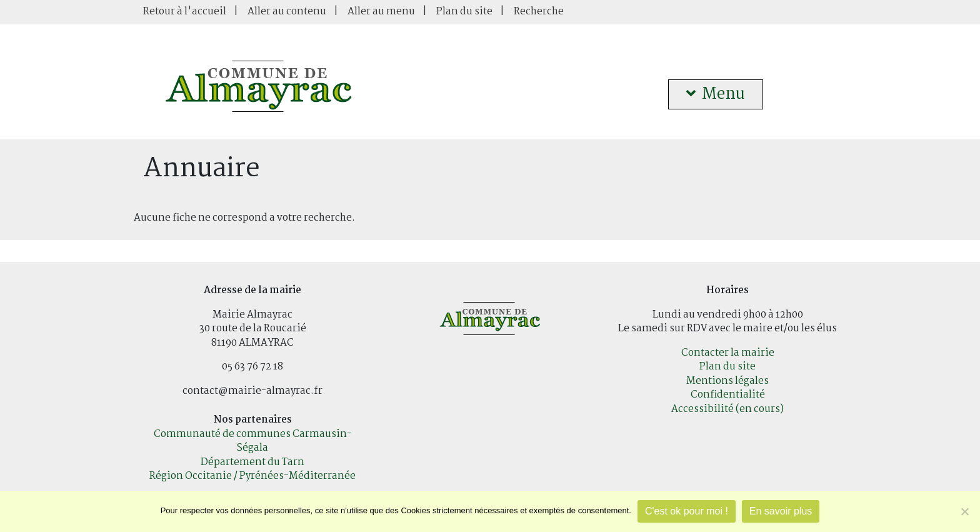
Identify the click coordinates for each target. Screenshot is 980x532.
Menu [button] (716, 94)
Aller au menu (381, 12)
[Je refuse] (964, 511)
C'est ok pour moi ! (687, 511)
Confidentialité (728, 395)
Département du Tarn (252, 462)
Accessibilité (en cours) (727, 409)
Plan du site (464, 12)
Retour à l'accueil (185, 12)
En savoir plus (781, 511)
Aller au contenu (287, 12)
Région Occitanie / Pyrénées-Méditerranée (252, 476)
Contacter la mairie (728, 353)
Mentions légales (727, 381)
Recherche (539, 12)
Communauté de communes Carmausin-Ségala (253, 441)
